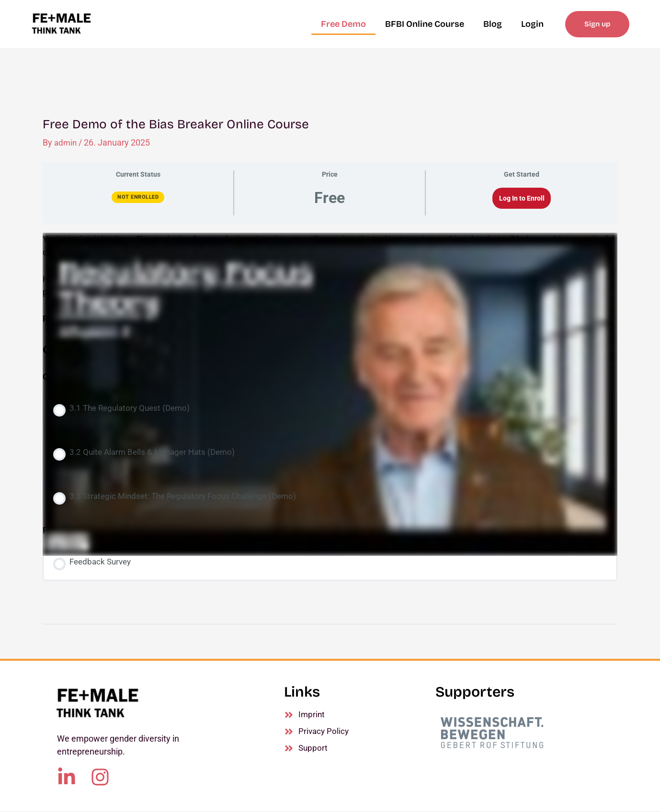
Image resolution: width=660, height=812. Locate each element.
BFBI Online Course (425, 24)
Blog (493, 24)
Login (532, 24)
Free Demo (343, 24)
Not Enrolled (138, 197)
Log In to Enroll (522, 198)
